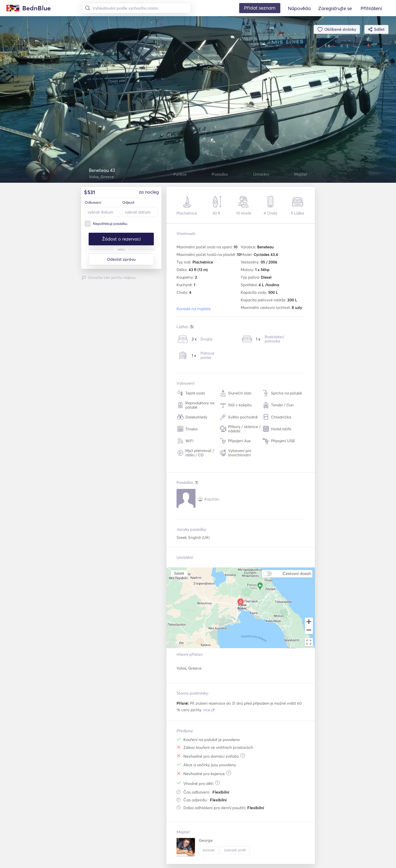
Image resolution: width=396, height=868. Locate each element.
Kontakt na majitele (194, 309)
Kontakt (209, 850)
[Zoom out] (309, 630)
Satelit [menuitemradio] (179, 573)
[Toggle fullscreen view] (309, 642)
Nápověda (299, 8)
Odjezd (128, 202)
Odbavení (93, 202)
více (209, 710)
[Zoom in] (309, 622)
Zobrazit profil (235, 850)
